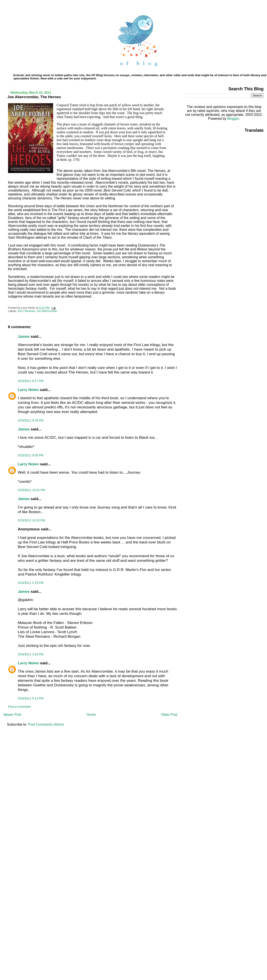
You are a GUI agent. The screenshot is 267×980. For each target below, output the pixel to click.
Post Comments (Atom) (46, 724)
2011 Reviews (26, 311)
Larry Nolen (28, 390)
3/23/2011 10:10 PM (31, 520)
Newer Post (12, 715)
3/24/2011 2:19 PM (31, 583)
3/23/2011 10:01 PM (31, 490)
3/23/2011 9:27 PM (31, 381)
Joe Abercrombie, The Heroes (34, 97)
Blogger (233, 119)
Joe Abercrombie (47, 311)
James (24, 336)
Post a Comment (19, 707)
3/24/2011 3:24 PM (31, 654)
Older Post (169, 715)
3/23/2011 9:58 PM (31, 455)
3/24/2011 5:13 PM (31, 698)
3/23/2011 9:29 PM (31, 420)
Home (91, 715)
